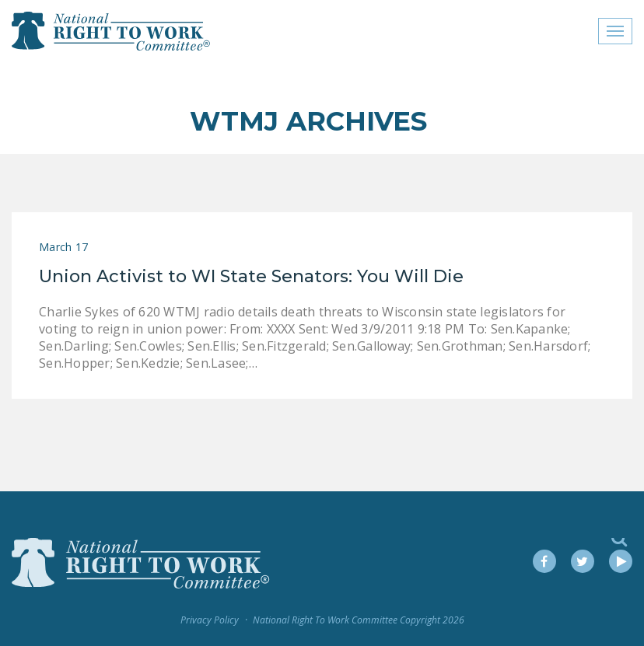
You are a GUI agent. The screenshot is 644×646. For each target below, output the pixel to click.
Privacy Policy (210, 620)
